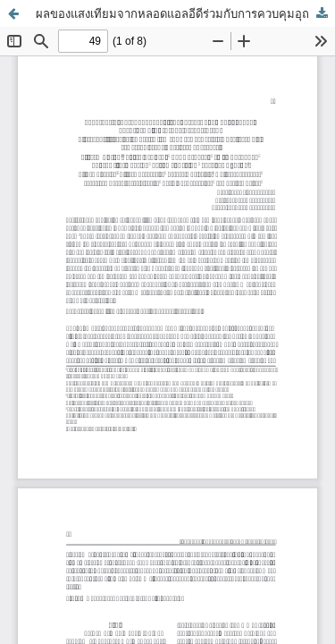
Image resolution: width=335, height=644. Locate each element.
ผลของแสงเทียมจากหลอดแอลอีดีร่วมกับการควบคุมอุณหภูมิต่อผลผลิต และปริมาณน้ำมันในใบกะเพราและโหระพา (185, 13)
